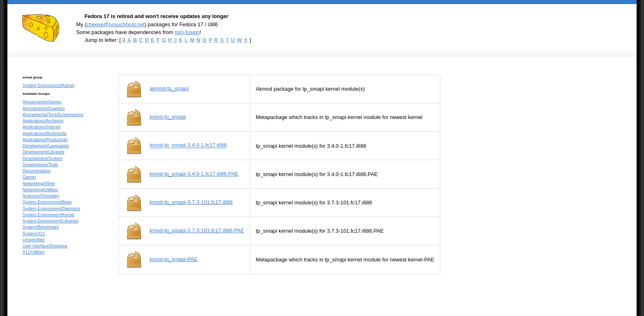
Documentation (37, 171)
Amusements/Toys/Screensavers (53, 115)
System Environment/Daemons (51, 209)
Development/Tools (40, 165)
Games (29, 177)
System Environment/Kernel (48, 86)
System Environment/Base (47, 202)
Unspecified (33, 240)
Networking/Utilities (40, 190)
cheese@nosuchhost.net (115, 24)
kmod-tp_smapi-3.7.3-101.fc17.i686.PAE (197, 230)
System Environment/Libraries (50, 221)
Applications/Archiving (43, 121)
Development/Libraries (44, 152)
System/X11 (34, 234)
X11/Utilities (34, 252)
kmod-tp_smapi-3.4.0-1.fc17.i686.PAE (194, 174)
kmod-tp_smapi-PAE (174, 259)
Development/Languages (46, 146)
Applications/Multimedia (45, 134)
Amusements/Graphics (44, 109)
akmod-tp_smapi (169, 88)
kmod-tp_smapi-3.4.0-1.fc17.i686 (189, 145)
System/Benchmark (41, 227)
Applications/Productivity (45, 140)
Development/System (43, 159)
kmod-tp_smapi (168, 117)
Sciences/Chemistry (41, 196)
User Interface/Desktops (45, 246)
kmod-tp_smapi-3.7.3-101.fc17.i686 (191, 202)
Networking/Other (39, 184)
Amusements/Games (42, 102)
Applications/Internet (41, 127)
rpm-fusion (187, 32)
